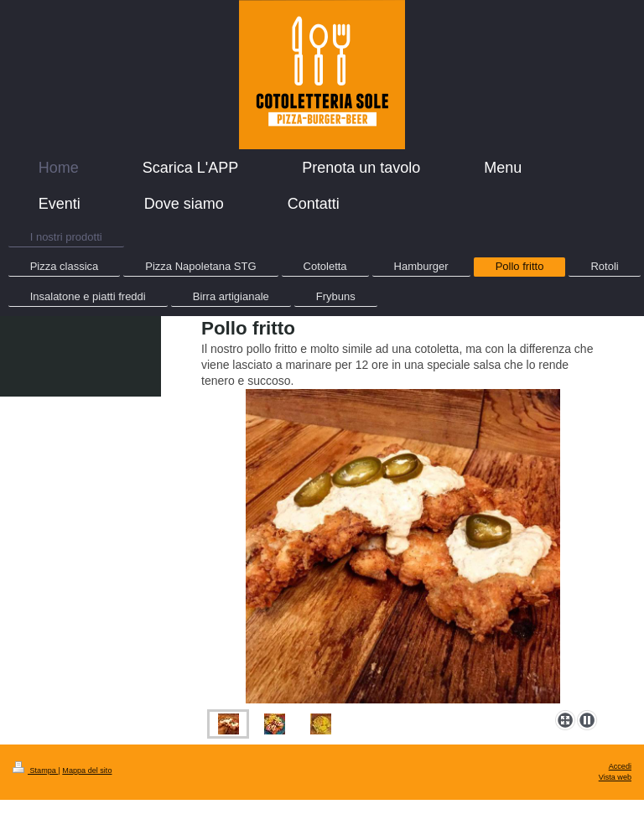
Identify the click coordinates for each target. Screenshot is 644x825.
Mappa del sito (87, 771)
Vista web (615, 777)
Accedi (620, 766)
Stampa (35, 771)
